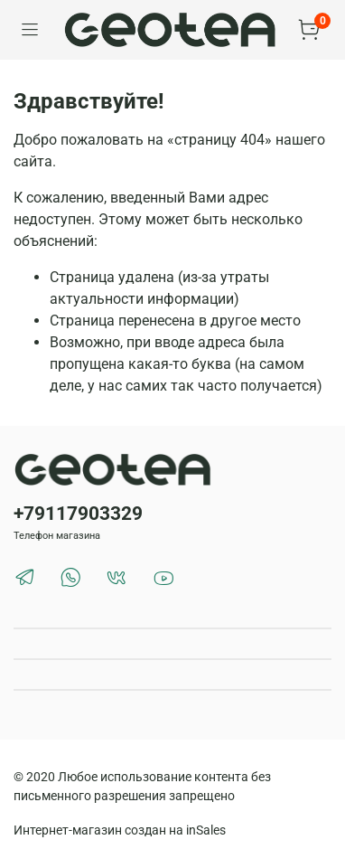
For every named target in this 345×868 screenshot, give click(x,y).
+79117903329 (78, 514)
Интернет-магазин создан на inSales (120, 830)
